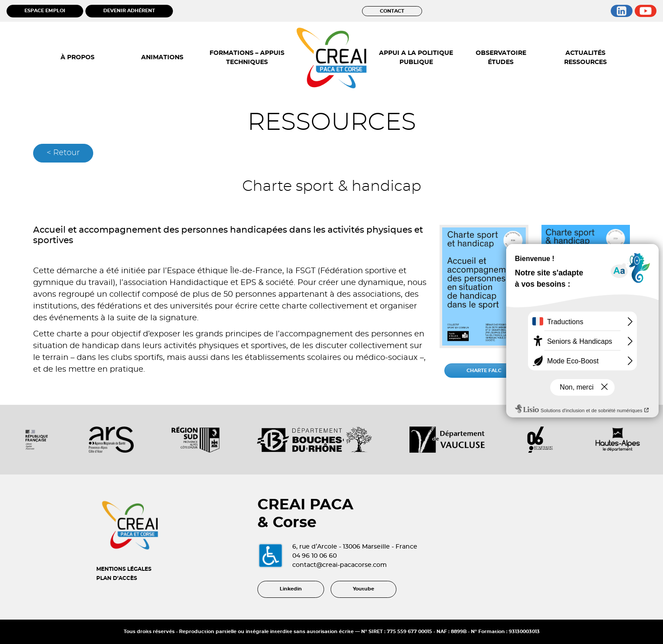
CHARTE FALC (484, 371)
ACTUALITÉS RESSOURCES (585, 58)
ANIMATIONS (162, 58)
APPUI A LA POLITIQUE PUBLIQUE (416, 58)
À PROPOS (78, 58)
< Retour (63, 153)
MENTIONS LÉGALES (124, 569)
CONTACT (392, 11)
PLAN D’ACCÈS (117, 578)
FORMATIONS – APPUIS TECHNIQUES (247, 58)
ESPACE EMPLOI (45, 11)
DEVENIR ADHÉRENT (129, 11)
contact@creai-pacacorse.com (340, 565)
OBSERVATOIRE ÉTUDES (501, 58)
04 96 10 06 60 (315, 556)
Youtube (364, 589)
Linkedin (291, 589)
